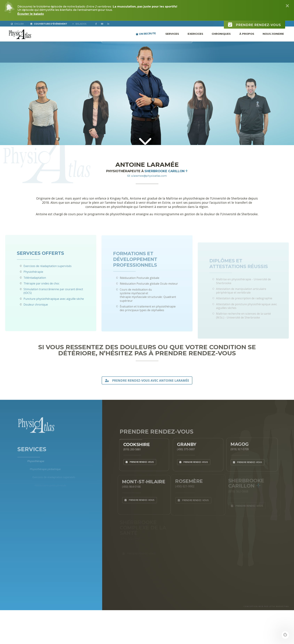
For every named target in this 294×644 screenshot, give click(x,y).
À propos (247, 34)
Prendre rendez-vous (254, 20)
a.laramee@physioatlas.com (147, 176)
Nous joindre (273, 34)
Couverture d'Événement (49, 24)
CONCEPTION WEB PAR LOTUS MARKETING (266, 606)
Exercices (195, 34)
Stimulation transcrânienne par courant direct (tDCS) (53, 304)
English (17, 24)
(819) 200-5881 (130, 448)
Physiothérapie (33, 284)
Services (172, 34)
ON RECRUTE (146, 34)
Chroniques (221, 34)
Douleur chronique (36, 317)
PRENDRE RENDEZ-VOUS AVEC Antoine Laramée (147, 380)
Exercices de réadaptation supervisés (48, 279)
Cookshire (135, 443)
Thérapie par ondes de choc (41, 296)
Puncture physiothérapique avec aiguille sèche (54, 311)
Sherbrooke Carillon (166, 171)
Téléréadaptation (35, 290)
